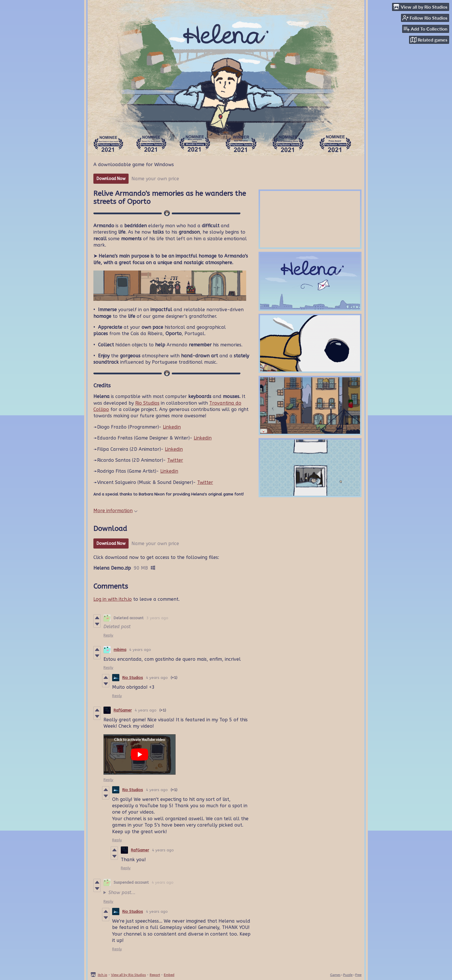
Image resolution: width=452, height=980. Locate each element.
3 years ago (157, 618)
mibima (120, 650)
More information (115, 511)
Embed (169, 975)
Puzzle (348, 975)
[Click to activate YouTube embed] (140, 754)
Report (155, 975)
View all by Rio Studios (128, 975)
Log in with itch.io (113, 599)
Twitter (175, 460)
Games (335, 975)
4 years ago (140, 650)
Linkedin (172, 427)
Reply (108, 635)
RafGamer (123, 710)
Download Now (111, 179)
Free (358, 975)
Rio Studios (147, 403)
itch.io (102, 975)
